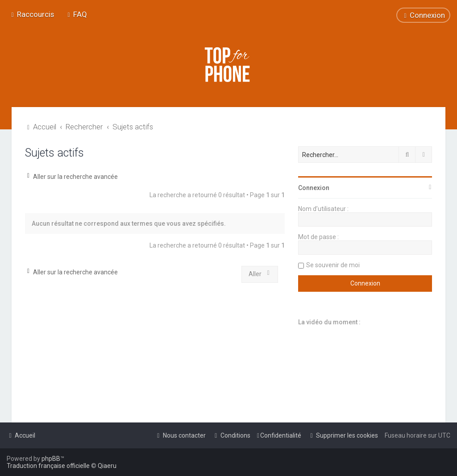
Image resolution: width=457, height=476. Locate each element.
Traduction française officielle (48, 466)
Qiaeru (107, 466)
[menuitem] (76, 14)
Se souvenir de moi (333, 265)
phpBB (51, 459)
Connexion (314, 188)
